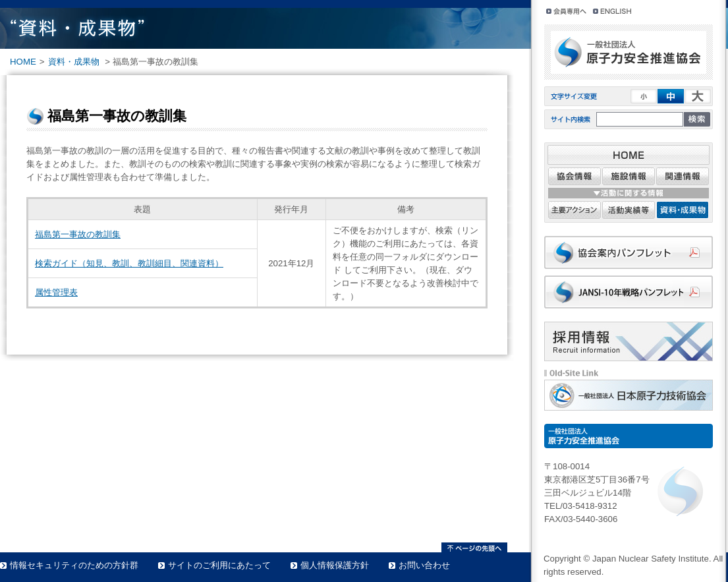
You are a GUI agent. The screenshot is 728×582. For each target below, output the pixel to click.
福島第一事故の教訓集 (78, 234)
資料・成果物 (74, 62)
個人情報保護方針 (335, 565)
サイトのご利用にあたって (219, 565)
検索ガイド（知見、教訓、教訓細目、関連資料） (129, 263)
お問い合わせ (424, 565)
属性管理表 (56, 292)
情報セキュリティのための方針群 (74, 565)
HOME (23, 62)
